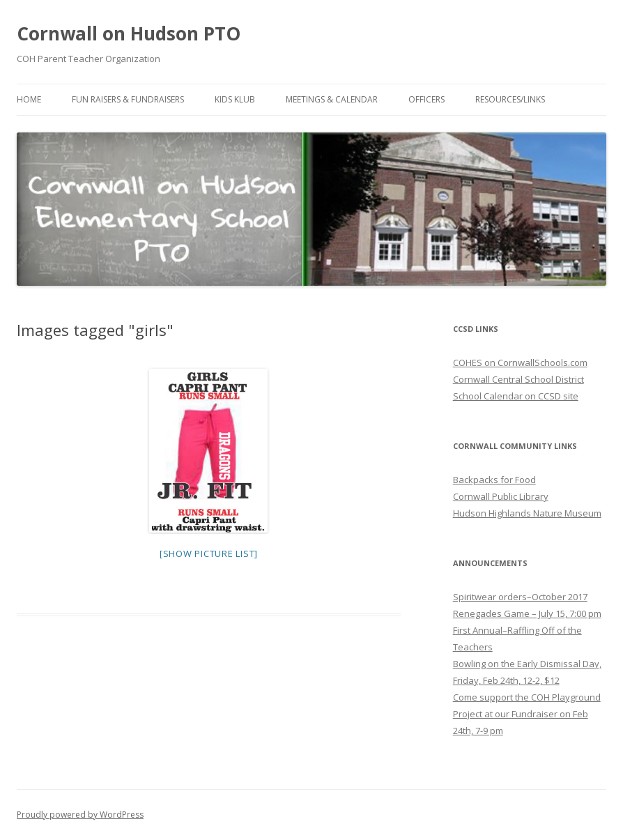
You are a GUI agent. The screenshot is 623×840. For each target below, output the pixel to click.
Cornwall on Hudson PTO (129, 33)
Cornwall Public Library (501, 496)
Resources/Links (510, 99)
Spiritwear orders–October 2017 (520, 597)
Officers (426, 99)
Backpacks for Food (494, 480)
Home (29, 99)
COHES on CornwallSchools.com (520, 362)
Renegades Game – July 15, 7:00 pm (527, 613)
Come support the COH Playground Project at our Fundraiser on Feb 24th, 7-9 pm (527, 714)
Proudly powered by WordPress (80, 815)
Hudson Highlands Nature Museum (527, 513)
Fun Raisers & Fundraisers (128, 99)
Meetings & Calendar (332, 99)
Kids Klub (235, 99)
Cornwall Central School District (518, 379)
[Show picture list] (209, 553)
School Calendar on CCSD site (516, 396)
